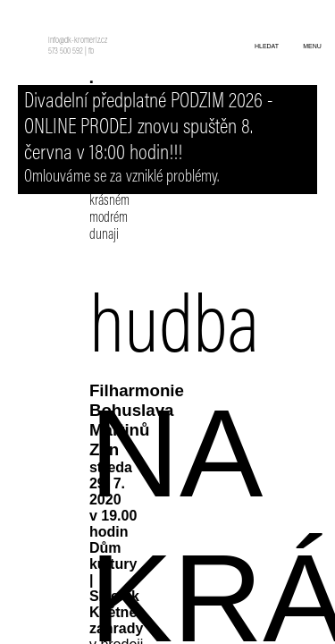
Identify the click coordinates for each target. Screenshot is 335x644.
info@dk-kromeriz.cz (78, 41)
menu (312, 46)
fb (91, 52)
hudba (174, 332)
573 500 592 (66, 52)
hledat (267, 46)
